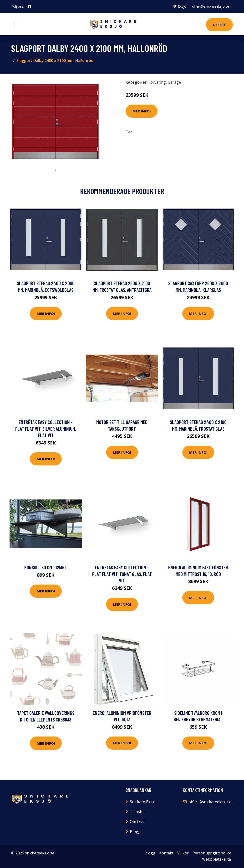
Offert (219, 25)
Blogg (135, 832)
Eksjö (182, 6)
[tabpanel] (55, 121)
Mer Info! (142, 111)
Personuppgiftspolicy (212, 853)
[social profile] (30, 6)
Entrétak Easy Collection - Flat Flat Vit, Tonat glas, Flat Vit (122, 574)
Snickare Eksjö (143, 802)
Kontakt (166, 853)
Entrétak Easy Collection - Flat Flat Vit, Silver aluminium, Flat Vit (46, 429)
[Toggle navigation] (18, 24)
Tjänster (137, 812)
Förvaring (157, 82)
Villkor (183, 853)
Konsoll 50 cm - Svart (46, 567)
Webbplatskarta (216, 859)
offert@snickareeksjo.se (211, 6)
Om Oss (137, 822)
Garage (174, 82)
